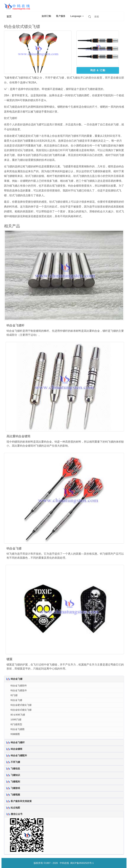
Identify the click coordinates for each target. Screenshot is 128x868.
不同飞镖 (15, 762)
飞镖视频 (15, 795)
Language (77, 16)
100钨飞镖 (16, 720)
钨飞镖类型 (16, 724)
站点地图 (15, 808)
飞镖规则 (15, 782)
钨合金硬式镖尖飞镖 (21, 705)
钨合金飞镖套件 (19, 690)
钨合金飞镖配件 (19, 755)
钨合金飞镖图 (17, 729)
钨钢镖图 (15, 734)
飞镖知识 (15, 775)
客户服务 (61, 16)
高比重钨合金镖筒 (18, 436)
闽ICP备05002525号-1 (82, 863)
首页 (9, 16)
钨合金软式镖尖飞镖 (21, 710)
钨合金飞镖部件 (19, 686)
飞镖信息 (15, 769)
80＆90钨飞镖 (18, 715)
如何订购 (46, 16)
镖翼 (9, 659)
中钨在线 (64, 863)
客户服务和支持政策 (21, 801)
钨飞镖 (14, 695)
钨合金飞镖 (14, 548)
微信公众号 (17, 814)
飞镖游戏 (15, 788)
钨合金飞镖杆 (15, 325)
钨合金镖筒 (16, 749)
